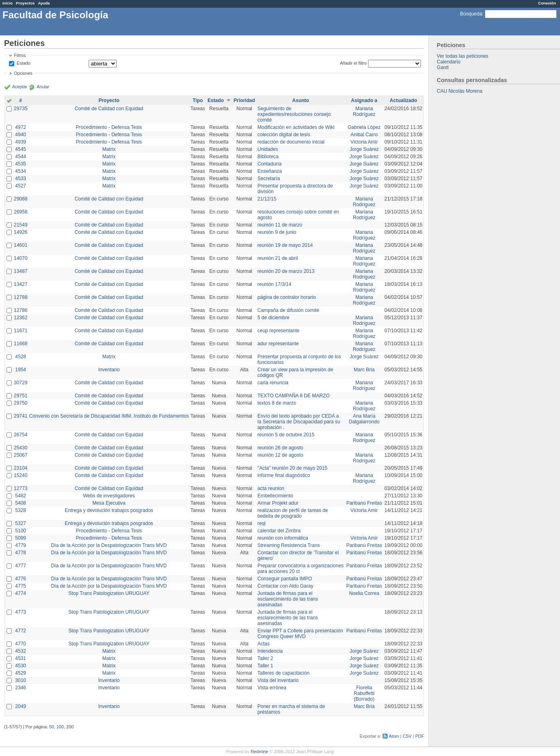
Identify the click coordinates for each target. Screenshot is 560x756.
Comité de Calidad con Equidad (109, 109)
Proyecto (109, 100)
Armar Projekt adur (278, 503)
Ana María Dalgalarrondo (364, 419)
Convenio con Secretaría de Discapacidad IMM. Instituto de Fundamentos (109, 416)
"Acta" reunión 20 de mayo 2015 (292, 468)
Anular (43, 87)
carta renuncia (273, 383)
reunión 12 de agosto (280, 455)
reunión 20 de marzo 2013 (286, 271)
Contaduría (269, 164)
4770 (21, 644)
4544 (21, 157)
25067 (21, 455)
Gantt (443, 68)
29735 (21, 109)
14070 (21, 258)
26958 (21, 212)
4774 (21, 593)
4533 (21, 179)
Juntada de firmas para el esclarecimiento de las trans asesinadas (288, 599)
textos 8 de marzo (277, 403)
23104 (21, 468)
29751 (21, 396)
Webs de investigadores (109, 496)
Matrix (109, 149)
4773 (21, 612)
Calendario (449, 62)
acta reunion (271, 488)
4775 (21, 586)
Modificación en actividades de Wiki (296, 127)
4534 (21, 171)
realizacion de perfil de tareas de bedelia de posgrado (293, 513)
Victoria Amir (364, 142)
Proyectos (25, 3)
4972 (21, 127)
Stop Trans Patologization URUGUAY (109, 593)
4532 (21, 651)
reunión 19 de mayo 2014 (285, 245)
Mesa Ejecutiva (109, 503)
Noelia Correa (364, 593)
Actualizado (403, 100)
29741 (21, 416)
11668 (21, 344)
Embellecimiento (275, 496)
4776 (21, 579)
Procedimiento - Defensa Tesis (109, 127)
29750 (21, 403)
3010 (21, 680)
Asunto (301, 100)
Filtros (20, 55)
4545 (21, 149)
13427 (21, 284)
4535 (21, 164)
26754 (21, 435)
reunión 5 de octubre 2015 (286, 435)
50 (52, 727)
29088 (21, 199)
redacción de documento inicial (291, 142)
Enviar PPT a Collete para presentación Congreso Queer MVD (300, 634)
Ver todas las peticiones (463, 56)
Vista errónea (272, 688)
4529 (21, 673)
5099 (21, 538)
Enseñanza (270, 171)
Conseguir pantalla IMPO (285, 579)
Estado (24, 63)
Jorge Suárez (364, 149)
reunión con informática (283, 538)
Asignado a (364, 100)
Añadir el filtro (353, 63)
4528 (21, 357)
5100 (21, 531)
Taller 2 (265, 658)
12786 (21, 310)
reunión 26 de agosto (280, 448)
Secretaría (269, 179)
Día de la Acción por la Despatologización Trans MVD (109, 545)
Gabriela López (364, 127)
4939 (21, 142)
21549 (21, 225)
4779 (21, 545)
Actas (264, 644)
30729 (21, 383)
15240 (21, 475)
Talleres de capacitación (283, 673)
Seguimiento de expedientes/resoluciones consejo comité (294, 114)
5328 (21, 510)
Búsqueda (471, 14)
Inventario (109, 370)
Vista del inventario (278, 680)
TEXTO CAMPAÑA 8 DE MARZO (294, 396)
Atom (394, 736)
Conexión (547, 3)
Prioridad (244, 100)
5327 (21, 523)
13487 (21, 271)
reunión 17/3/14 (274, 284)
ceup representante (278, 331)
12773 (21, 488)
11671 (21, 331)
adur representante (278, 344)
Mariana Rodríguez (364, 111)
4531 (21, 658)
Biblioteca (268, 157)
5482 (21, 496)
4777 (21, 566)
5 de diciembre (273, 318)
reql (261, 523)
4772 (21, 631)
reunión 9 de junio (277, 232)
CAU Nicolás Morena (460, 91)
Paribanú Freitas (364, 503)
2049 (21, 706)
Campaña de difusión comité (288, 310)
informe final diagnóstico (284, 475)
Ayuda (44, 3)
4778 (21, 553)
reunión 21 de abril (278, 258)
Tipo (198, 100)
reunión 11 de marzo (280, 225)
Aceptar (20, 87)
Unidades (268, 149)
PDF (420, 736)
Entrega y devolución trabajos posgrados (109, 510)
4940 (21, 135)
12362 (21, 318)
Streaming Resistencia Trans (289, 545)
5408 (21, 503)
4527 (21, 186)
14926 (21, 232)
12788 (21, 297)
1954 (21, 370)
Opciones (23, 73)
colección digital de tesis (284, 135)
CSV (407, 736)
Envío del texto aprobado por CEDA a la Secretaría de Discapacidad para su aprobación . (299, 422)
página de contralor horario (287, 297)
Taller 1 (265, 666)
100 (60, 727)
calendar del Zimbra (279, 531)
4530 (21, 666)
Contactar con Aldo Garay (285, 586)
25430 (21, 448)
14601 (21, 245)
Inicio (8, 3)
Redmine (259, 752)
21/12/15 (267, 199)
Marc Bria (364, 370)
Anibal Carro (364, 135)
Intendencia (270, 651)
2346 (21, 688)
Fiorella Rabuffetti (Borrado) (364, 693)
